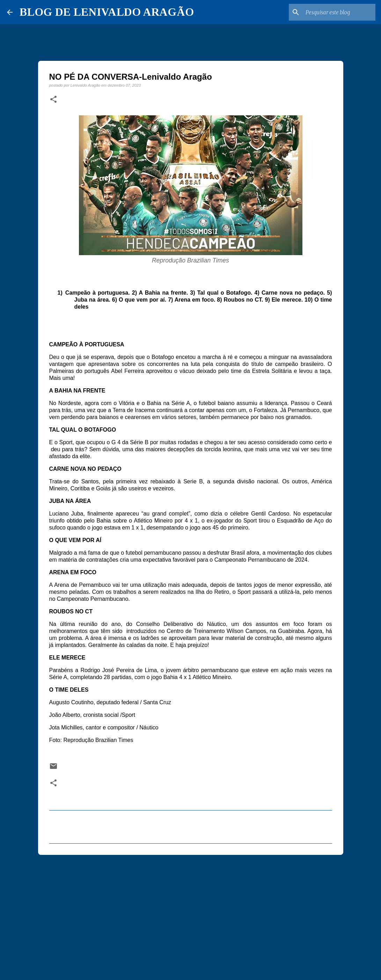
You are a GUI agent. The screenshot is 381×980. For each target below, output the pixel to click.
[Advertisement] (191, 914)
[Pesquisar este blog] (339, 12)
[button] (53, 100)
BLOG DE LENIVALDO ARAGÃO (107, 12)
